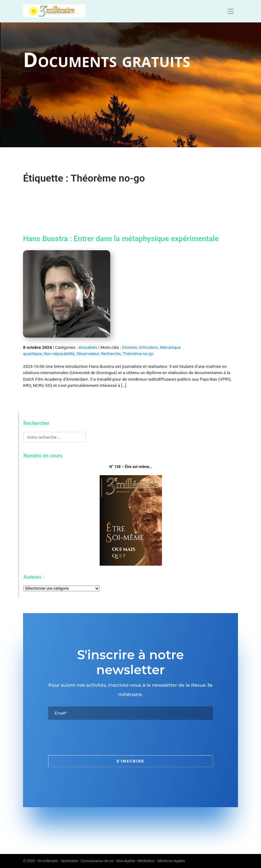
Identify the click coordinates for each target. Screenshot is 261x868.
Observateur (88, 354)
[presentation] (95, 737)
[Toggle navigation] (231, 11)
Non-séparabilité (59, 354)
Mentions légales (171, 861)
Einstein (130, 347)
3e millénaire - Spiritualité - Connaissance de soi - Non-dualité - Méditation (96, 861)
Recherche (111, 354)
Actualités (88, 347)
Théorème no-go (138, 354)
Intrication (148, 347)
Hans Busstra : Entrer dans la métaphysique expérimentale (121, 239)
